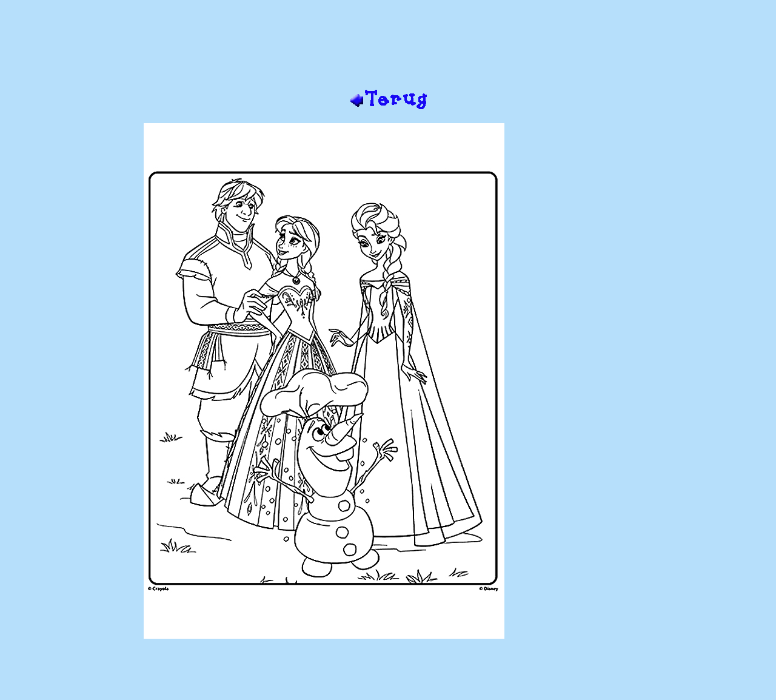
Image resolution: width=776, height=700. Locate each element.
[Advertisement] (388, 49)
